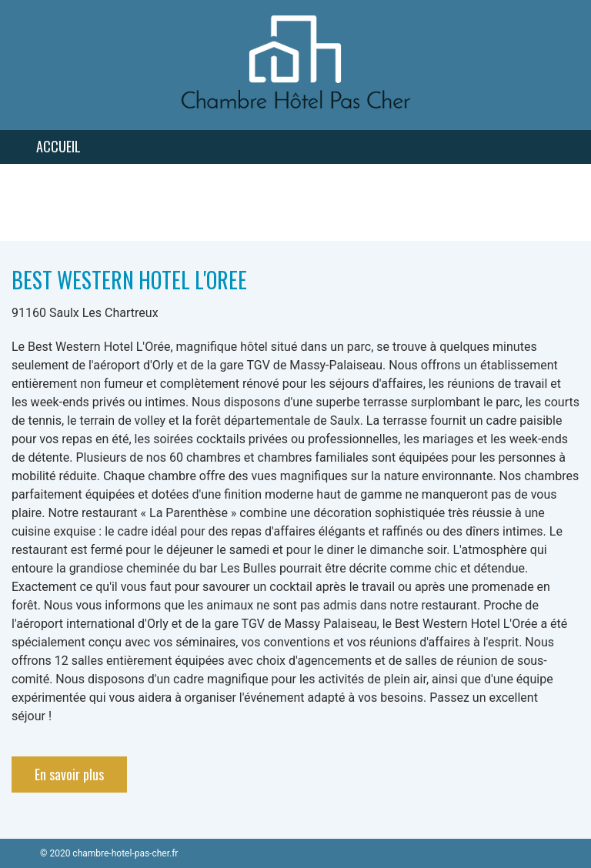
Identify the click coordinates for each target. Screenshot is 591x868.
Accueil (58, 146)
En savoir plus (69, 774)
